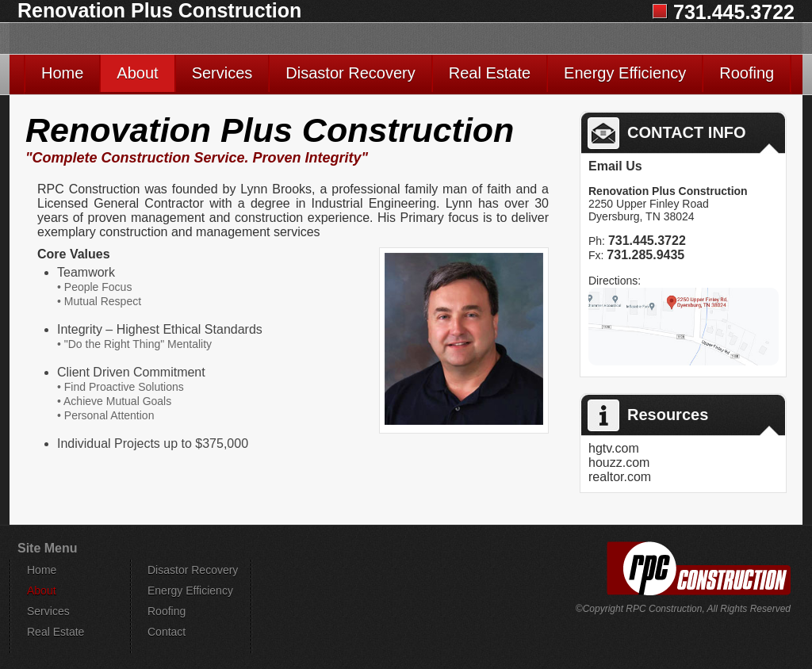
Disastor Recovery (350, 73)
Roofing (747, 73)
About (137, 73)
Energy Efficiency (625, 73)
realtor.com (620, 477)
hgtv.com (614, 448)
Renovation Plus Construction (159, 11)
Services (222, 73)
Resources (648, 415)
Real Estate (490, 73)
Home (62, 73)
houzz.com (619, 463)
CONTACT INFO (667, 133)
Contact (167, 632)
